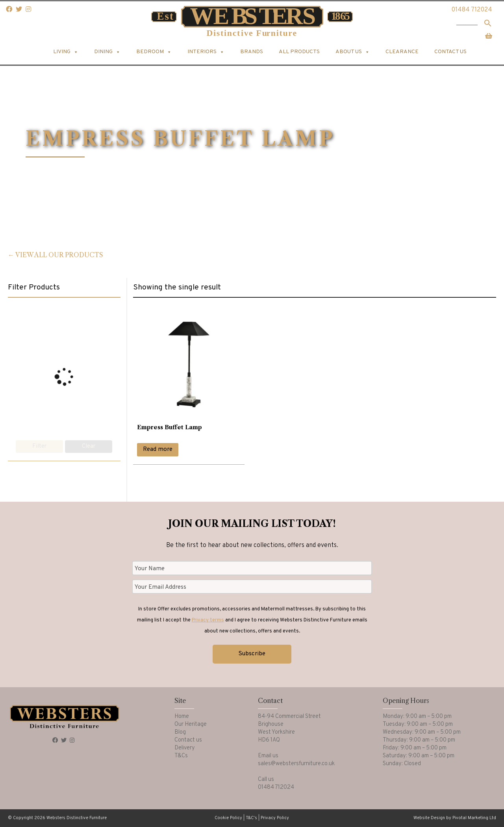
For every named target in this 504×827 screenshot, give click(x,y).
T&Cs (181, 756)
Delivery (185, 748)
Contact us (450, 52)
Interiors (206, 52)
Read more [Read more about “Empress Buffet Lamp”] (158, 450)
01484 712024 (472, 10)
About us (353, 52)
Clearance (402, 52)
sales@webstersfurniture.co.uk (296, 764)
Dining (107, 52)
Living (66, 52)
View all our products (59, 255)
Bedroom (154, 52)
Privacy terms (208, 620)
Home (182, 717)
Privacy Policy (275, 818)
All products (299, 52)
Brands (252, 52)
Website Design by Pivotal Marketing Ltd (455, 818)
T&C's (251, 818)
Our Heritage (191, 724)
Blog (180, 732)
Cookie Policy (228, 818)
